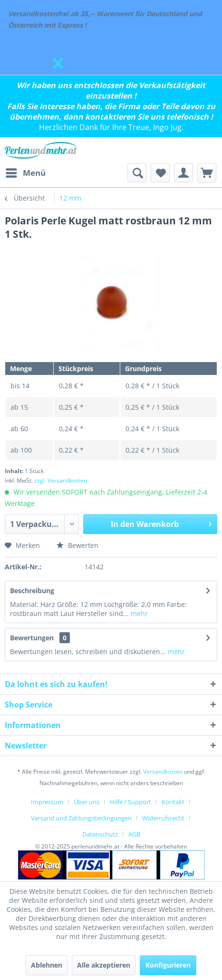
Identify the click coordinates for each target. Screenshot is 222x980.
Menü (26, 172)
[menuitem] (25, 173)
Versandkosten (163, 772)
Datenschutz (100, 834)
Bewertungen (32, 638)
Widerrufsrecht (163, 818)
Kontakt (173, 802)
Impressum (47, 802)
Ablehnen (47, 965)
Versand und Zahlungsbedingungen (81, 818)
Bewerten (77, 545)
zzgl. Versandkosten (61, 480)
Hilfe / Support (130, 802)
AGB (134, 834)
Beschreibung (32, 591)
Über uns (87, 802)
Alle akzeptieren (104, 965)
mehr (138, 613)
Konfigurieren (168, 965)
